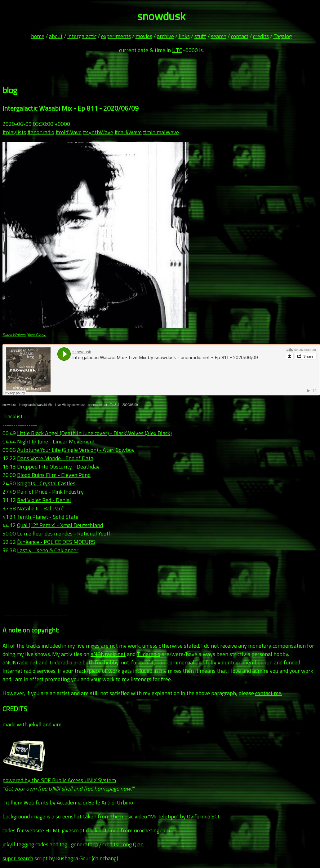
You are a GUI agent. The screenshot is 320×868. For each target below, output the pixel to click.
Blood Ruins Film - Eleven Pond (54, 475)
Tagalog (283, 36)
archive (165, 36)
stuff (200, 36)
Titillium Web (18, 802)
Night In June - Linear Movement (56, 441)
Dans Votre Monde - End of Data (55, 458)
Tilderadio (149, 654)
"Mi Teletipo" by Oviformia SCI (184, 816)
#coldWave (69, 132)
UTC (177, 50)
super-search (18, 858)
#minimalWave (161, 132)
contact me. (269, 693)
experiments (116, 36)
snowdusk (9, 405)
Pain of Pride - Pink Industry (50, 492)
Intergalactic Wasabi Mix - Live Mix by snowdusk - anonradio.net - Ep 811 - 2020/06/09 (78, 405)
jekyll (35, 724)
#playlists (14, 132)
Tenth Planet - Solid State (48, 517)
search (219, 36)
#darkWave (128, 132)
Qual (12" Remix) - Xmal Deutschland (60, 525)
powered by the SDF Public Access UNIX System (68, 780)
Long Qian (132, 844)
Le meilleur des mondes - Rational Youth (64, 533)
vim (57, 724)
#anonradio (41, 132)
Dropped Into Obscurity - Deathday (58, 467)
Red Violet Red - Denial (44, 500)
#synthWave (98, 132)
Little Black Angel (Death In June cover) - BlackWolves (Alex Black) (94, 433)
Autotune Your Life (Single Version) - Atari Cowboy (76, 450)
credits (261, 36)
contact (240, 36)
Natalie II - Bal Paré (40, 508)
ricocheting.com (152, 830)
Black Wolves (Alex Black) (24, 335)
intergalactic (82, 36)
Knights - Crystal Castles (46, 483)
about (56, 36)
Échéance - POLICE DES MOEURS (56, 542)
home (38, 36)
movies (144, 36)
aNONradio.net (108, 654)
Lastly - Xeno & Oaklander (48, 550)
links (184, 36)
